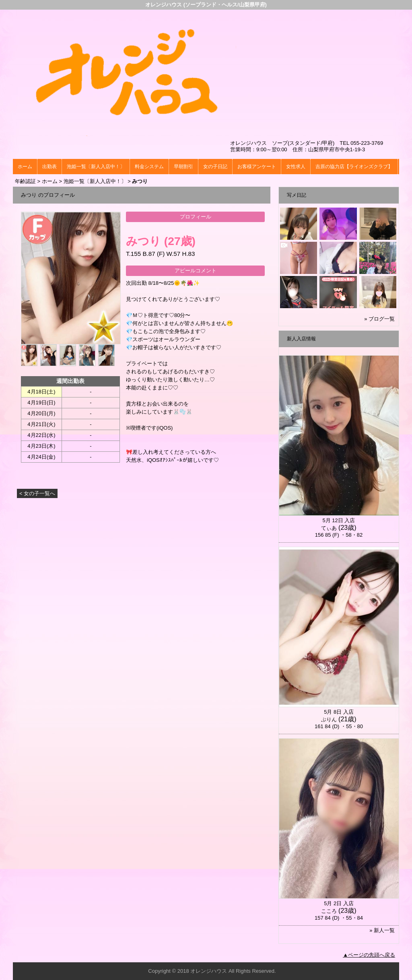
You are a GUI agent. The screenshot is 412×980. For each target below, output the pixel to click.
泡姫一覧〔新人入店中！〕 (96, 167)
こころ (329, 911)
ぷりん (329, 720)
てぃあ (329, 528)
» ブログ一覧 (379, 319)
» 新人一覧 (382, 930)
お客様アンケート (257, 167)
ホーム (25, 167)
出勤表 (49, 167)
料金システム (149, 167)
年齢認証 (25, 181)
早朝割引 (183, 167)
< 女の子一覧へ (37, 493)
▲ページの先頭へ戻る (369, 955)
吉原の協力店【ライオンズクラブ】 (354, 167)
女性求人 (296, 167)
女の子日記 (215, 167)
